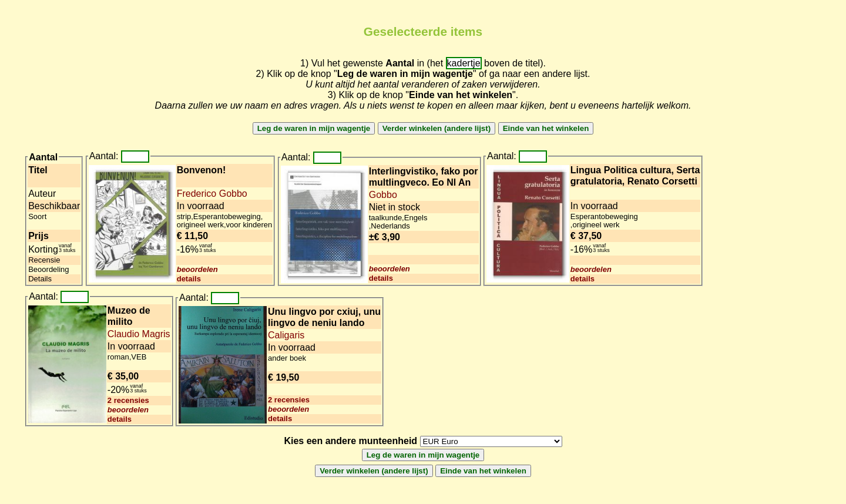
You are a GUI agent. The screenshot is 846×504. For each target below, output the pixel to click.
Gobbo (383, 195)
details (189, 279)
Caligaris (286, 335)
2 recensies (128, 400)
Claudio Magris (139, 334)
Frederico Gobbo (212, 194)
